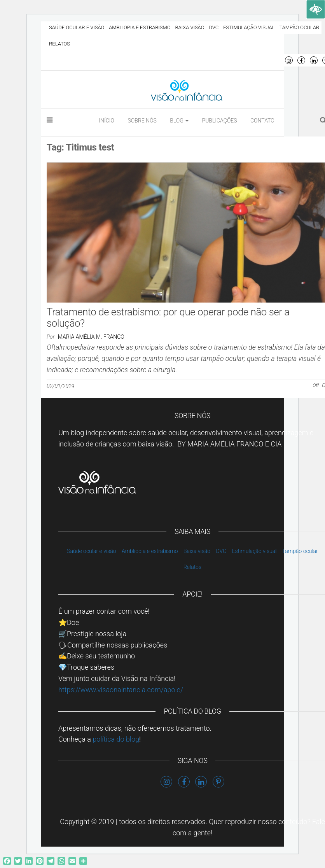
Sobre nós (142, 121)
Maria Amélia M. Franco (91, 337)
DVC (214, 27)
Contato (262, 121)
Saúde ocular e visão (77, 27)
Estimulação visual (249, 27)
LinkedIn (314, 60)
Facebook (301, 60)
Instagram (289, 60)
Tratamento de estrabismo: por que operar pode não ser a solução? (168, 318)
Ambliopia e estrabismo (140, 27)
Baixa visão (190, 27)
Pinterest (218, 782)
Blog (179, 121)
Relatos (59, 44)
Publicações (220, 121)
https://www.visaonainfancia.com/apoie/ (121, 690)
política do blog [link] (116, 739)
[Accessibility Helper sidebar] (316, 9)
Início (107, 121)
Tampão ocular (299, 27)
